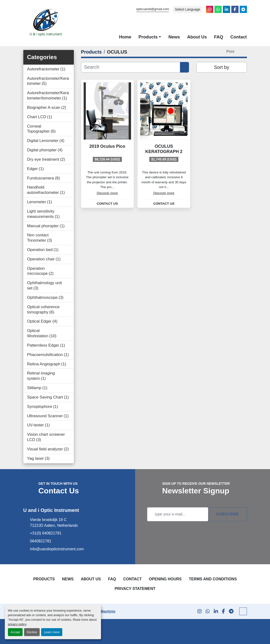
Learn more (52, 632)
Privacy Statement (135, 589)
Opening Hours (165, 579)
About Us (197, 37)
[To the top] (243, 611)
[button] (150, 37)
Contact (239, 37)
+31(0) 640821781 (46, 533)
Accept (15, 632)
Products (148, 37)
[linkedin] (226, 9)
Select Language (187, 9)
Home (125, 37)
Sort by (222, 67)
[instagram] (210, 9)
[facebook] (235, 9)
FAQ (219, 37)
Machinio (108, 611)
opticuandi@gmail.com (153, 9)
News (174, 37)
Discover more (107, 193)
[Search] (131, 67)
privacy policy (17, 624)
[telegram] (243, 9)
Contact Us (107, 204)
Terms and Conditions (213, 579)
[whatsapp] (218, 9)
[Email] (178, 514)
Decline (32, 632)
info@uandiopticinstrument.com (57, 549)
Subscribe (227, 514)
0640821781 (41, 541)
